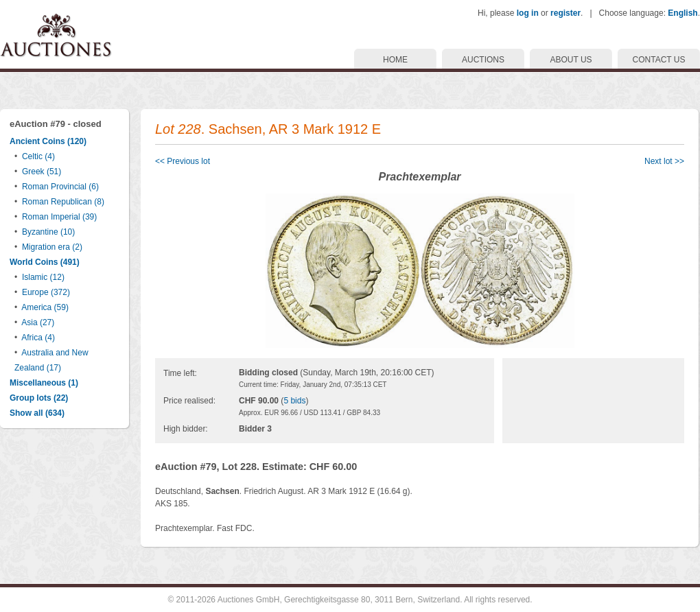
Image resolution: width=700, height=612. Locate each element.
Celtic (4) (38, 156)
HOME (395, 60)
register (565, 13)
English (682, 13)
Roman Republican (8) (63, 202)
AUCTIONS (483, 60)
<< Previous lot (183, 161)
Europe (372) (46, 292)
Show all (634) (37, 413)
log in (528, 13)
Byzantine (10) (48, 232)
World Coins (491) (45, 262)
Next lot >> (664, 161)
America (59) (45, 307)
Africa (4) (38, 338)
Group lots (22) (39, 398)
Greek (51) (42, 172)
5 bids (294, 401)
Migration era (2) (52, 247)
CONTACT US (659, 60)
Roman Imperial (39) (59, 217)
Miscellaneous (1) (44, 383)
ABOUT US (571, 60)
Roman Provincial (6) (60, 187)
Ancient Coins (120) (48, 141)
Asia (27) (38, 322)
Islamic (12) (43, 277)
